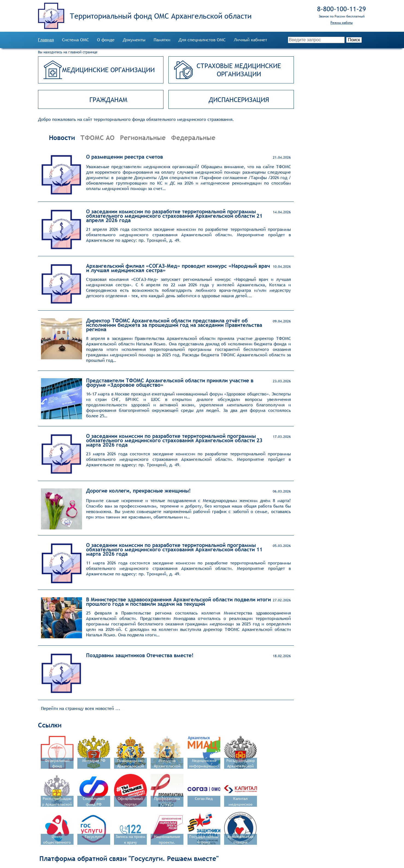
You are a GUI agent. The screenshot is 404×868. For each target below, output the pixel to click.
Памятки (162, 40)
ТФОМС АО (97, 138)
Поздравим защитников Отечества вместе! (140, 655)
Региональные (143, 138)
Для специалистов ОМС (202, 40)
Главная (46, 40)
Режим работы (342, 23)
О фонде (106, 40)
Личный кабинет (250, 40)
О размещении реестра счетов (125, 157)
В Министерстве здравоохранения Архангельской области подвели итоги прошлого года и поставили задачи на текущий (178, 602)
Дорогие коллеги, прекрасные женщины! (138, 491)
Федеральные (193, 138)
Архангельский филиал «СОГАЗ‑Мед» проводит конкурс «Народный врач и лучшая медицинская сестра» (178, 268)
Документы (134, 40)
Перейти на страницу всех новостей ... (81, 708)
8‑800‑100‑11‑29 (342, 9)
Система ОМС (75, 40)
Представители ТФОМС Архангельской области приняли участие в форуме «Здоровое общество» (170, 383)
